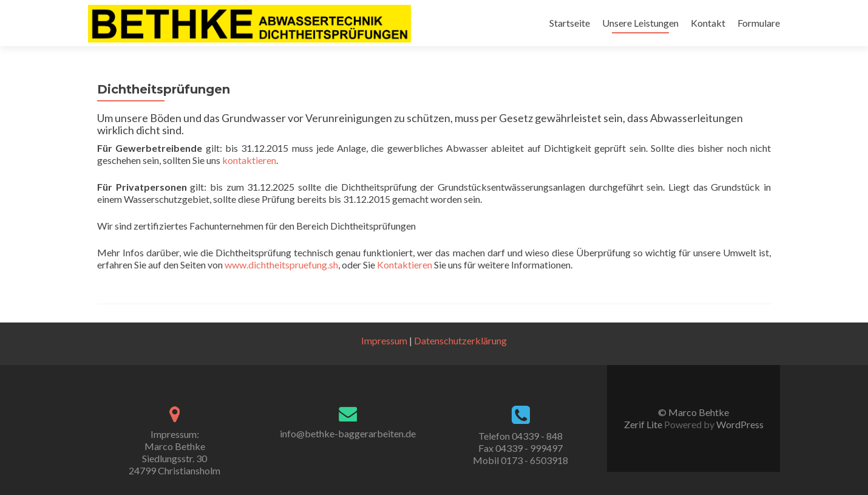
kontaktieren (249, 160)
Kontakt (708, 23)
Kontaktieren (405, 265)
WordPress (739, 424)
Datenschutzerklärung (460, 340)
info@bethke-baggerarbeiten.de (348, 433)
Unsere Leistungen (640, 23)
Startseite (570, 23)
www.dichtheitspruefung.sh (281, 265)
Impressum (384, 340)
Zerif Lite (644, 424)
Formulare (759, 23)
